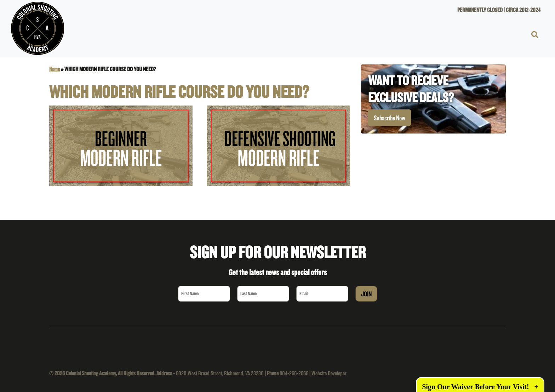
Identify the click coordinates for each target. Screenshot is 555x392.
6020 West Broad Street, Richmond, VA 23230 (220, 373)
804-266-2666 (294, 373)
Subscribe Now (390, 118)
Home (55, 69)
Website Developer (329, 373)
